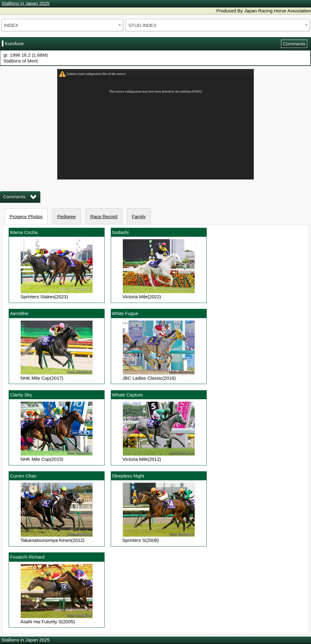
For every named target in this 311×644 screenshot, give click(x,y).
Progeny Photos (26, 216)
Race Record (104, 216)
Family (139, 216)
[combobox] (62, 25)
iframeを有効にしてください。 (155, 124)
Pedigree (67, 216)
